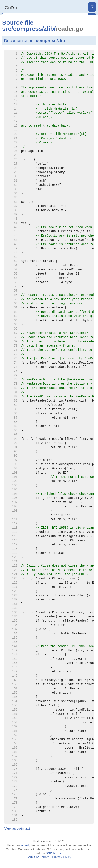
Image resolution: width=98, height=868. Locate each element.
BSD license (54, 853)
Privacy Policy (62, 857)
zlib (49, 29)
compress (28, 29)
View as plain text (17, 828)
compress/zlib (50, 41)
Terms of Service (38, 857)
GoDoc (12, 8)
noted (25, 845)
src (7, 29)
